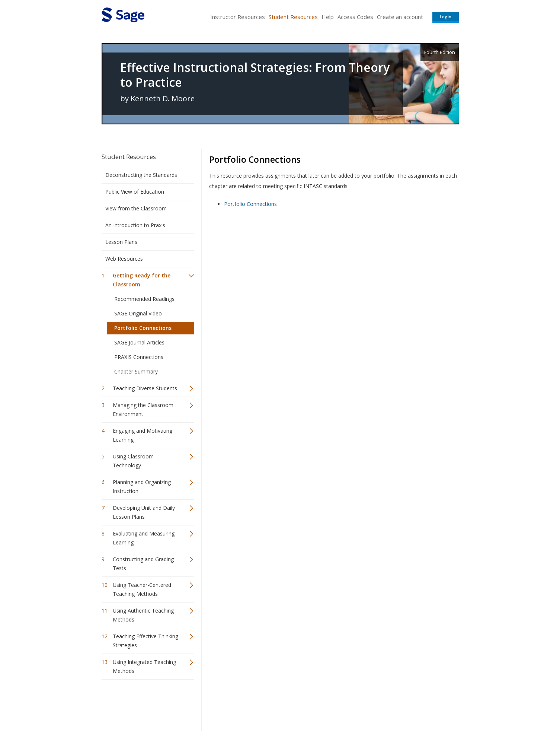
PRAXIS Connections (139, 357)
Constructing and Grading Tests (143, 564)
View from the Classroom (136, 208)
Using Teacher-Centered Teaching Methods (142, 589)
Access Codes (355, 17)
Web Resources (124, 259)
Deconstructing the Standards (141, 175)
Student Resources (293, 17)
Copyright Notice (368, 703)
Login (446, 17)
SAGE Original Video (138, 313)
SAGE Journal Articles (139, 342)
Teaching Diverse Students (145, 388)
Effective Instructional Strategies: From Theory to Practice (255, 75)
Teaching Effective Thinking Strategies (145, 641)
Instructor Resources (238, 17)
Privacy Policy (410, 703)
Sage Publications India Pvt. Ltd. (209, 703)
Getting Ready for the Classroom (142, 280)
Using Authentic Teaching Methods (143, 615)
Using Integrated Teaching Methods (144, 666)
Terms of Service (323, 703)
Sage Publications (144, 703)
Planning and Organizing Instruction (142, 487)
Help (328, 17)
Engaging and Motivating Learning (143, 435)
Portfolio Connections (143, 328)
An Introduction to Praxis (135, 225)
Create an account (400, 17)
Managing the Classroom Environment (143, 409)
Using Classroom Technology (133, 461)
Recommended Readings (144, 299)
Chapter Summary (136, 371)
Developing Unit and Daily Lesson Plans (144, 512)
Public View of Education (135, 192)
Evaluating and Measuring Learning (144, 538)
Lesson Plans (121, 242)
